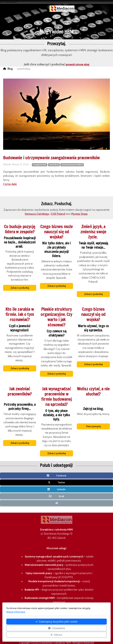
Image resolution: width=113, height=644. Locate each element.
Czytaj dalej (10, 184)
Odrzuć (56, 635)
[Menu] (19, 9)
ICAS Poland (58, 214)
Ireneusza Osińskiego (37, 214)
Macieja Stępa (79, 214)
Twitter (61, 482)
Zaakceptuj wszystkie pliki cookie (57, 622)
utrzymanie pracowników (72, 165)
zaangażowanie (39, 165)
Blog (10, 69)
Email (61, 496)
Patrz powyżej (93, 426)
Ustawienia (57, 628)
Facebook (61, 476)
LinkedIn (61, 489)
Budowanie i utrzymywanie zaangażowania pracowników (51, 158)
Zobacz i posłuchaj (20, 288)
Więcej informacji (16, 612)
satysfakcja (54, 165)
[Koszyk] (26, 9)
